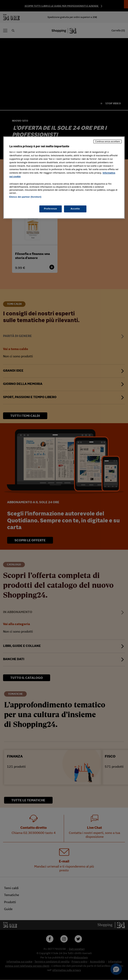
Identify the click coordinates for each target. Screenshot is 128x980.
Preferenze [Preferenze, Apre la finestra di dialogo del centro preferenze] (51, 209)
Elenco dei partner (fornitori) (25, 197)
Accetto (75, 209)
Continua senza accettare (108, 141)
